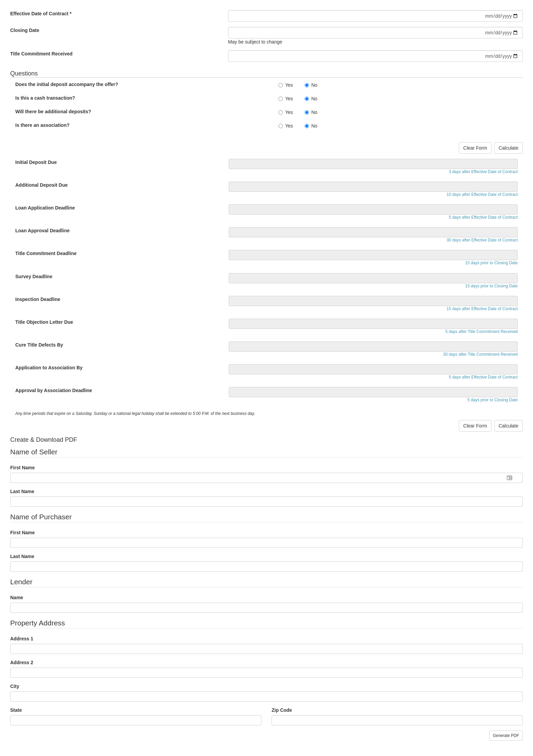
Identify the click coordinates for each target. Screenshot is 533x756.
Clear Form (475, 148)
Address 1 (22, 639)
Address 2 (22, 662)
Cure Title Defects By (39, 345)
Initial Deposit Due (36, 162)
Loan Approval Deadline (42, 231)
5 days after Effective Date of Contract (483, 217)
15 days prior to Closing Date (491, 263)
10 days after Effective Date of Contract (482, 195)
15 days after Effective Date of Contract (482, 309)
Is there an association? (42, 125)
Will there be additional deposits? (53, 112)
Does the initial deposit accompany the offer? (67, 84)
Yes (286, 85)
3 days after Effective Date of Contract (483, 172)
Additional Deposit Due (41, 185)
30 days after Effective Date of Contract (482, 240)
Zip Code (282, 710)
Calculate (509, 148)
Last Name (22, 491)
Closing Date (25, 30)
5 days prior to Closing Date (493, 400)
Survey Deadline (34, 276)
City (15, 686)
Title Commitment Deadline (46, 253)
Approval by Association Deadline (54, 390)
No (311, 85)
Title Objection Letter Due (44, 322)
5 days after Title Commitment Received (482, 332)
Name (17, 598)
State (16, 710)
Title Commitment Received (41, 54)
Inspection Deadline (38, 299)
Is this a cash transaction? (45, 98)
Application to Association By (49, 368)
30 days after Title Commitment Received (480, 354)
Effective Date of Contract (41, 14)
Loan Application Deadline (45, 208)
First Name (22, 468)
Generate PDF (506, 736)
